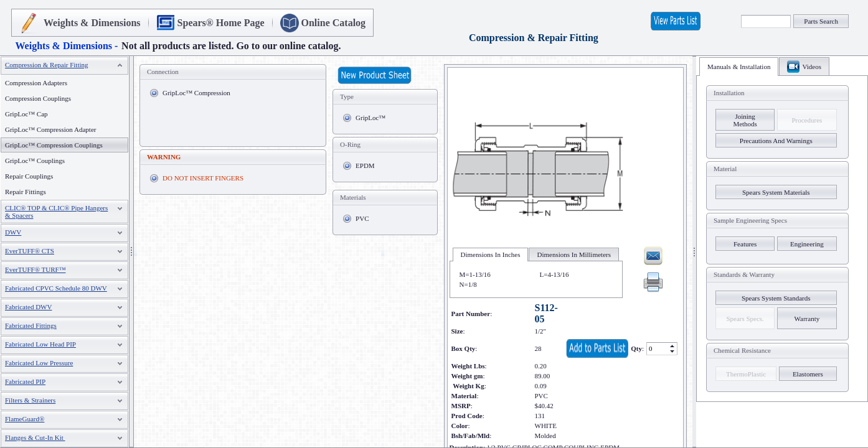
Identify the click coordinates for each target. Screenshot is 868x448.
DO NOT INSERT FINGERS (203, 178)
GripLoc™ (370, 118)
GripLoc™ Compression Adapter (50, 129)
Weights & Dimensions (92, 23)
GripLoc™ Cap (26, 114)
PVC (362, 218)
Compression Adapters (36, 83)
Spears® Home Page (221, 23)
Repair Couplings (29, 176)
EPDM (365, 166)
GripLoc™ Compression (196, 93)
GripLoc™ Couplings (35, 161)
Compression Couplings (38, 98)
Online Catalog (334, 23)
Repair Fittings (26, 192)
